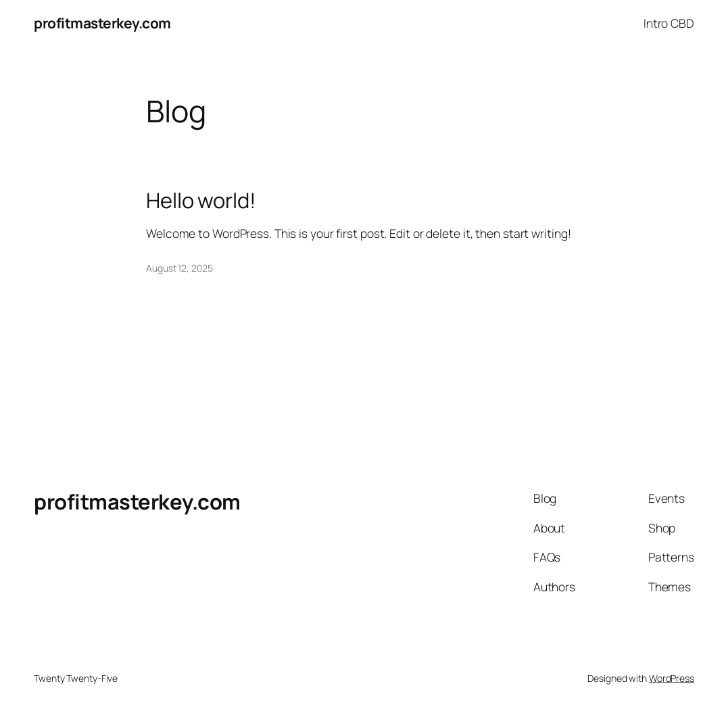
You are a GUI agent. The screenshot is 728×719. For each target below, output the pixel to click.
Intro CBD (669, 23)
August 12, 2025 (179, 268)
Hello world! (201, 200)
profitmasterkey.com (102, 23)
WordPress (672, 678)
